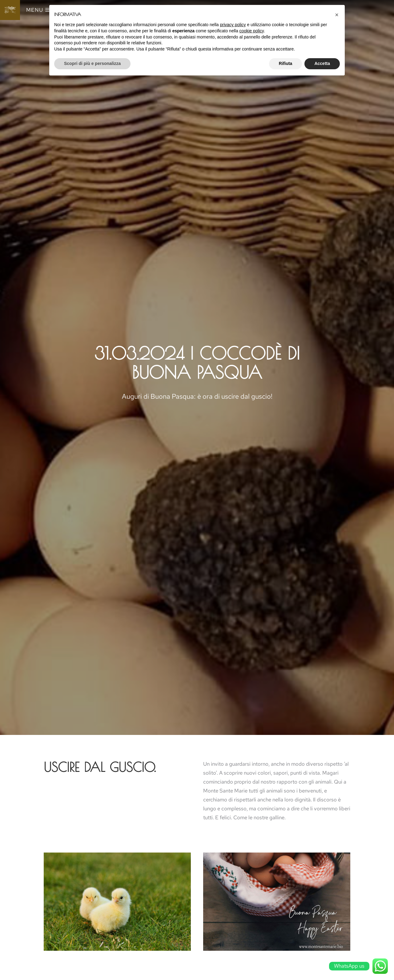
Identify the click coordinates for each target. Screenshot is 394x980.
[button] (337, 15)
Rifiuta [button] (286, 63)
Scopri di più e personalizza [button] (92, 63)
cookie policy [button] (252, 31)
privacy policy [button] (233, 25)
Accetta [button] (322, 63)
